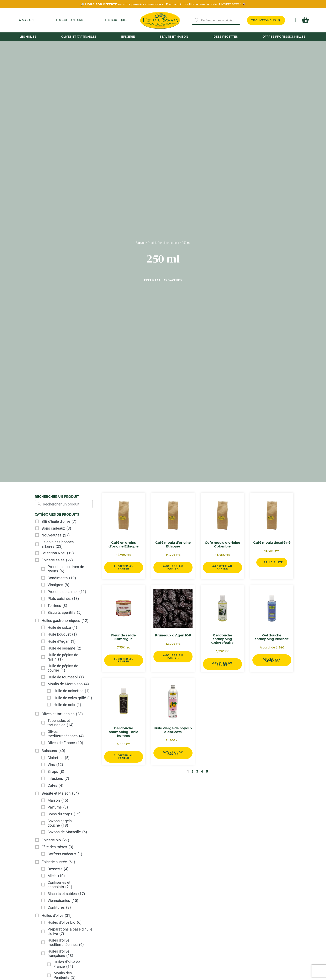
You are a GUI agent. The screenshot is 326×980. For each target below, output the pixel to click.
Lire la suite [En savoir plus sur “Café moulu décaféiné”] (272, 562)
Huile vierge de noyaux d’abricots (173, 730)
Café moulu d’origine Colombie (222, 544)
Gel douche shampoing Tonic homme (123, 732)
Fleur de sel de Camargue (123, 637)
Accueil (141, 243)
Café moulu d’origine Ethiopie (173, 544)
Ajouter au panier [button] (124, 567)
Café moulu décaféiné (272, 542)
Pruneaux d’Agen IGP (173, 635)
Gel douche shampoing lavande (272, 637)
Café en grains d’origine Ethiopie (123, 544)
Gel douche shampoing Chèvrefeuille (222, 639)
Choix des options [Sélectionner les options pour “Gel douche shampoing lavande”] (272, 660)
